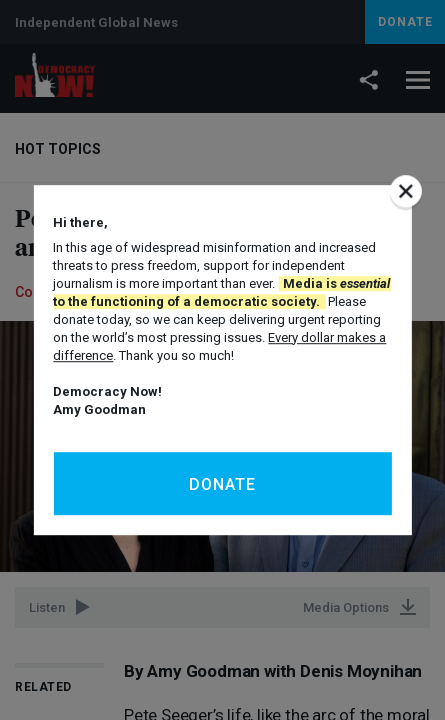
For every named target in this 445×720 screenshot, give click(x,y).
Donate (222, 484)
